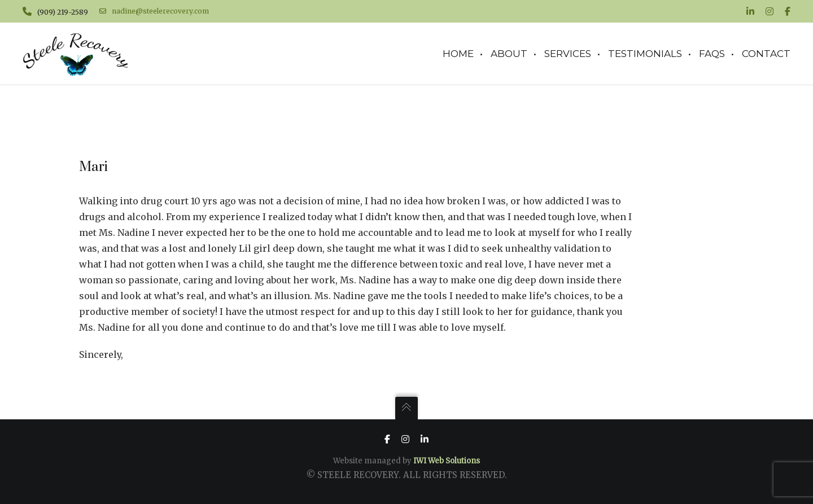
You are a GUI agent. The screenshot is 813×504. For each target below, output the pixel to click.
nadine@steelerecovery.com (154, 11)
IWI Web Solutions (447, 461)
